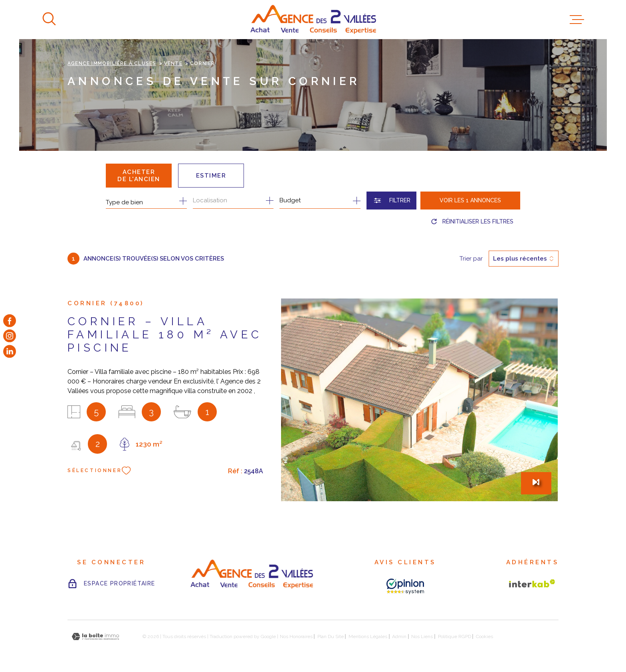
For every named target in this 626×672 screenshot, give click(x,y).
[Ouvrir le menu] (577, 20)
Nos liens (422, 636)
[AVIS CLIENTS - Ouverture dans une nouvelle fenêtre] (405, 586)
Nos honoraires (296, 636)
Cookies (484, 636)
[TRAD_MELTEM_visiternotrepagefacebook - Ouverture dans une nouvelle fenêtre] (10, 321)
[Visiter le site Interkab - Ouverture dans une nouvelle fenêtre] (532, 583)
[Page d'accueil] (313, 20)
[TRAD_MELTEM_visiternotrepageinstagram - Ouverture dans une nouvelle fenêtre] (10, 336)
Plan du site (331, 636)
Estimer (211, 176)
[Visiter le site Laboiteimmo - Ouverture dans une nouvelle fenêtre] (95, 637)
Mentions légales (368, 636)
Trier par (471, 259)
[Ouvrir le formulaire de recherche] (391, 201)
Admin (399, 636)
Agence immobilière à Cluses (112, 63)
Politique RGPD (455, 636)
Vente (173, 63)
